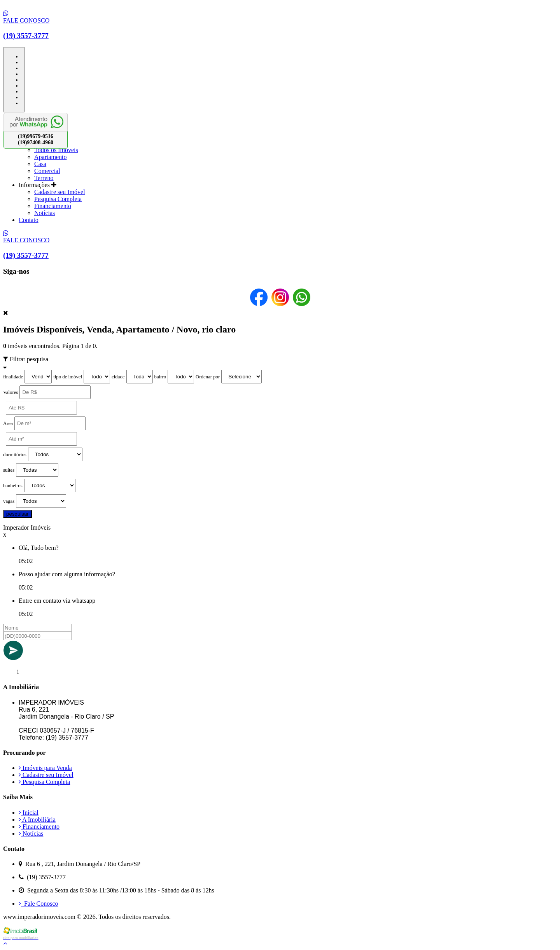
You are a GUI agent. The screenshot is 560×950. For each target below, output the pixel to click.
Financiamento (53, 206)
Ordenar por (208, 377)
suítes (9, 470)
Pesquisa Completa (58, 199)
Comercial (47, 171)
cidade (118, 377)
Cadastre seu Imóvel (60, 192)
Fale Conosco (38, 904)
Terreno (44, 178)
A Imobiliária (37, 820)
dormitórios (15, 455)
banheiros (13, 486)
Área (8, 423)
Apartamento (51, 157)
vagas (9, 501)
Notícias (45, 213)
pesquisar (17, 514)
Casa (40, 164)
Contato (29, 220)
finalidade (13, 377)
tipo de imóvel (68, 377)
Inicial (29, 813)
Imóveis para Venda (45, 768)
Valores (10, 392)
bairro (160, 377)
